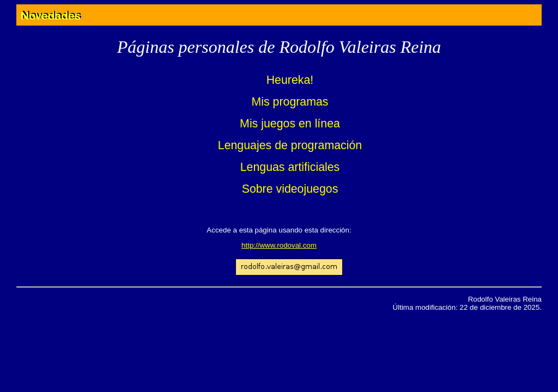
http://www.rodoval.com (279, 245)
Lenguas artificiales (290, 167)
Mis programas (290, 102)
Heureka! (290, 80)
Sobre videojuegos (290, 189)
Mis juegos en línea (290, 124)
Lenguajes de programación (290, 145)
